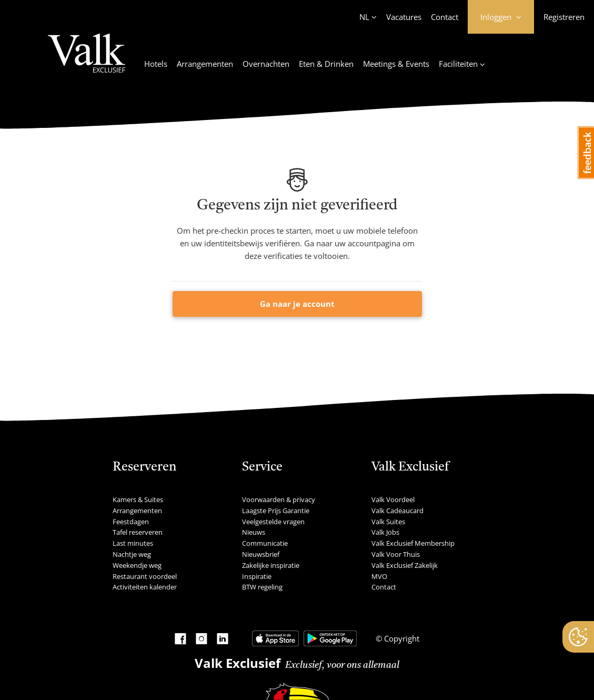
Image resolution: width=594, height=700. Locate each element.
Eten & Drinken (326, 64)
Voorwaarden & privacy (279, 499)
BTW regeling (262, 587)
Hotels (156, 64)
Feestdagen (131, 522)
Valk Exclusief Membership (413, 543)
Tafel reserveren (138, 532)
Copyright (401, 638)
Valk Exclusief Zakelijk (405, 565)
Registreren (564, 17)
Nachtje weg (132, 554)
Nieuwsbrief (261, 554)
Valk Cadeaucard (397, 511)
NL (364, 17)
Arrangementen (205, 64)
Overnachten (266, 64)
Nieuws (254, 532)
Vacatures (404, 17)
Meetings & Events (396, 64)
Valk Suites (388, 522)
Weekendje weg (137, 565)
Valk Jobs (385, 532)
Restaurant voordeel (145, 576)
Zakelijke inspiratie (271, 565)
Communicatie (265, 543)
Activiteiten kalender (145, 587)
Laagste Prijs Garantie (276, 511)
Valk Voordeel (393, 499)
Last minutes (133, 543)
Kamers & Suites (138, 499)
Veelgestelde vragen (273, 522)
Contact (445, 17)
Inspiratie (257, 576)
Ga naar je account (297, 304)
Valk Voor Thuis (396, 554)
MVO (379, 576)
